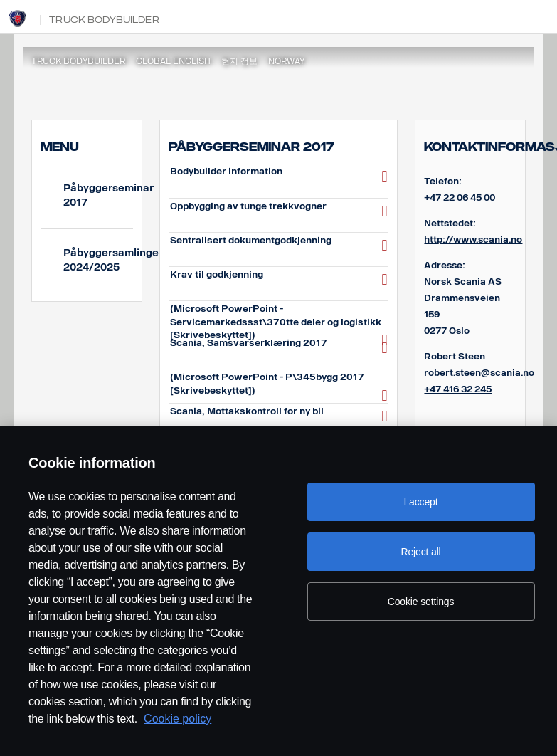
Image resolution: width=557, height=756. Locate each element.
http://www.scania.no (473, 240)
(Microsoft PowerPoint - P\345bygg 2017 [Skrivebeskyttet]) (279, 387)
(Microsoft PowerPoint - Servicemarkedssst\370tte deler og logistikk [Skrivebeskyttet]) (279, 318)
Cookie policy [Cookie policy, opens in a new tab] (177, 719)
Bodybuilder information (279, 176)
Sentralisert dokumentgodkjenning (279, 245)
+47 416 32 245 (458, 389)
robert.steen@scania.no (479, 373)
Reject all (420, 552)
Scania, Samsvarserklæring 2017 (279, 348)
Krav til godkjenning (279, 279)
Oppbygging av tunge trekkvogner (279, 211)
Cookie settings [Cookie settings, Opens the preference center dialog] (421, 602)
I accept (421, 502)
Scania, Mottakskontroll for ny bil (279, 416)
